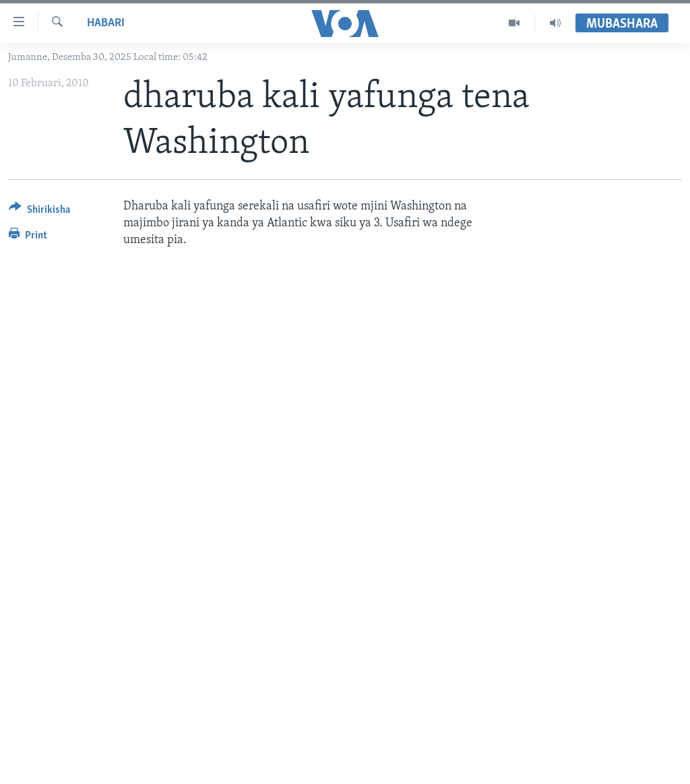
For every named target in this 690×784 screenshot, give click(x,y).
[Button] (39, 212)
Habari (106, 23)
